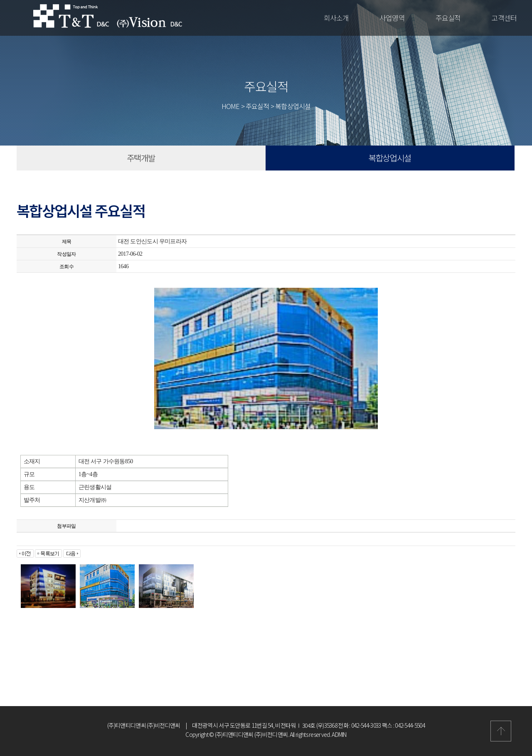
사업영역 (392, 18)
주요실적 (448, 18)
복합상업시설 (390, 158)
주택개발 (141, 158)
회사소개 (336, 18)
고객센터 (504, 18)
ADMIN (339, 734)
